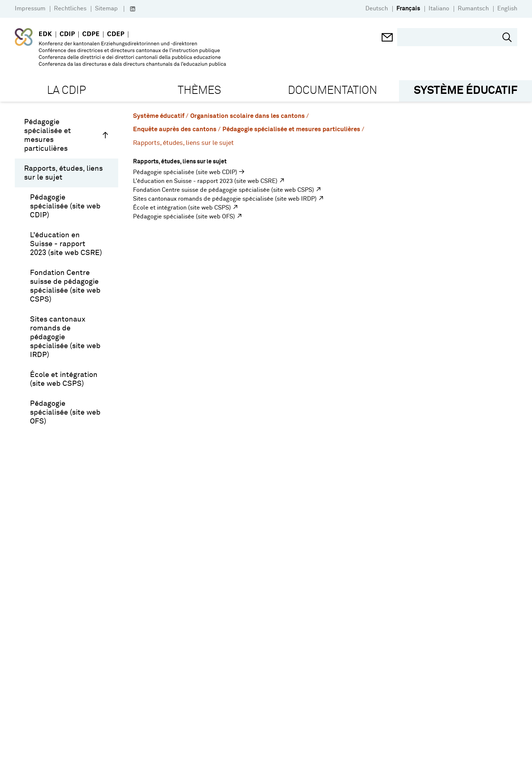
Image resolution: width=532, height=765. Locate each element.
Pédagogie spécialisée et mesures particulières (66, 135)
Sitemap (106, 8)
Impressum (30, 8)
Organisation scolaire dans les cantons (248, 116)
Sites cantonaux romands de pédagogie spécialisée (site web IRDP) (65, 337)
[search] (452, 37)
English (507, 8)
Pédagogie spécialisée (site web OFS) (65, 412)
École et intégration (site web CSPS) (64, 379)
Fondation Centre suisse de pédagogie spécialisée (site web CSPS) (65, 286)
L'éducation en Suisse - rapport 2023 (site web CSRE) (66, 244)
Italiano (439, 8)
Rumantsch (473, 8)
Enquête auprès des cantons (175, 130)
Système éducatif (159, 116)
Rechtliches (70, 8)
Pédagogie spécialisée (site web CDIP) (65, 206)
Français (408, 8)
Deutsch (377, 8)
